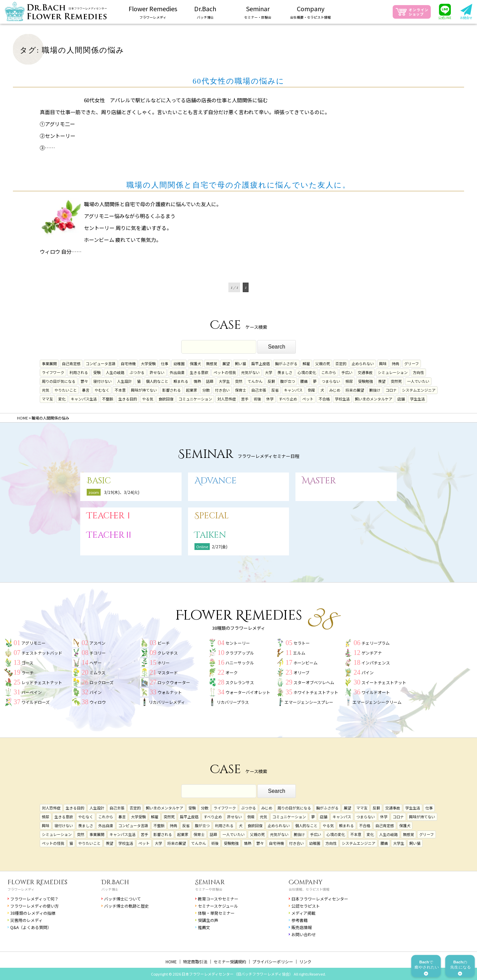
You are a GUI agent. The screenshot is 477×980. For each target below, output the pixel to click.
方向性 (418, 372)
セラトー (302, 643)
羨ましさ (285, 372)
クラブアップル (240, 653)
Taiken (210, 535)
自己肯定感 (71, 363)
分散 (206, 390)
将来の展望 (355, 390)
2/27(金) (220, 546)
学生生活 (418, 399)
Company (306, 882)
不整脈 (108, 399)
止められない (363, 363)
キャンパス (293, 390)
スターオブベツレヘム (314, 682)
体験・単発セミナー (216, 913)
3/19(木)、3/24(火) (122, 492)
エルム (299, 653)
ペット (308, 399)
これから (329, 372)
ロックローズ (101, 682)
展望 (226, 363)
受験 (97, 372)
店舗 (401, 399)
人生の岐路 (115, 372)
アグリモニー (33, 643)
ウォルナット (170, 692)
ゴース (27, 663)
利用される (79, 372)
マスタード (168, 672)
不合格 (324, 399)
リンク (305, 961)
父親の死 (323, 363)
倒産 (311, 390)
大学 (269, 372)
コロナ (391, 390)
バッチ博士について (122, 899)
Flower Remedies (37, 882)
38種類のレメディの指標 (33, 913)
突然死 (396, 381)
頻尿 (349, 381)
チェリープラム (376, 643)
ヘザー (96, 663)
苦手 (245, 399)
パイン (368, 672)
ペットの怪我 (225, 372)
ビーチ (164, 643)
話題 (210, 381)
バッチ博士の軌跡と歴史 (126, 906)
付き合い (222, 390)
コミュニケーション (195, 399)
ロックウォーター (174, 682)
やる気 (148, 399)
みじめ (335, 390)
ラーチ (28, 672)
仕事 (165, 363)
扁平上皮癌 (261, 363)
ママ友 (47, 399)
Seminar (210, 882)
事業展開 (49, 363)
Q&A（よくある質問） (31, 927)
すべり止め (288, 399)
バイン (96, 692)
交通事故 (365, 372)
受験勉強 (365, 381)
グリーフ (412, 363)
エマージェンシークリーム (377, 702)
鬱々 (84, 381)
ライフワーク (53, 372)
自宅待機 (128, 363)
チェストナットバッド (42, 653)
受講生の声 (208, 920)
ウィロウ (98, 702)
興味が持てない (144, 390)
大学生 (224, 381)
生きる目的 (128, 399)
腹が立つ (288, 381)
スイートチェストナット (384, 682)
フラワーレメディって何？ (34, 899)
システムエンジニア (419, 390)
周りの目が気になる (59, 381)
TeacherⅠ (110, 516)
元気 (46, 390)
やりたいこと (66, 390)
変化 (62, 399)
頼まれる (181, 381)
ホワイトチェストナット (316, 692)
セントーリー (238, 643)
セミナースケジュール (218, 906)
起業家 (192, 390)
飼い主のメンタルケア (374, 399)
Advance (216, 481)
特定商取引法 (195, 961)
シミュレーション (393, 372)
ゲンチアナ (372, 653)
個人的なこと (157, 381)
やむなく (102, 390)
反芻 (271, 381)
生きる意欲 (199, 372)
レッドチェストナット (42, 682)
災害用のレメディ (26, 920)
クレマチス (168, 653)
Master (319, 481)
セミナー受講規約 (230, 961)
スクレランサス (240, 682)
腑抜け (375, 390)
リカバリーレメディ (167, 702)
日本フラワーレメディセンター (320, 899)
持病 (395, 363)
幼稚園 (179, 363)
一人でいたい (418, 381)
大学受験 (148, 363)
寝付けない (103, 381)
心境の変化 (307, 372)
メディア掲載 (303, 913)
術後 (257, 399)
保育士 (241, 390)
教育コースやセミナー (218, 899)
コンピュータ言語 (101, 363)
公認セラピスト (306, 906)
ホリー (164, 663)
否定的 (341, 363)
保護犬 (195, 363)
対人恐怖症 (227, 399)
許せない (157, 372)
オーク (232, 672)
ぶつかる (137, 372)
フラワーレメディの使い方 (35, 906)
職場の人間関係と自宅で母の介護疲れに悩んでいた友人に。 (238, 185)
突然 (239, 381)
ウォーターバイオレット (248, 692)
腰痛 (304, 381)
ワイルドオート (376, 692)
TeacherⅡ (110, 535)
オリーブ (301, 672)
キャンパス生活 (84, 399)
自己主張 (259, 390)
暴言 (86, 390)
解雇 (306, 363)
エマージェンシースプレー (309, 702)
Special (212, 516)
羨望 (382, 381)
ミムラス (97, 672)
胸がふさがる (286, 363)
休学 (270, 399)
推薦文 (204, 927)
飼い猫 (241, 363)
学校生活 (342, 399)
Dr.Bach (115, 882)
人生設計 (124, 381)
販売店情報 (302, 927)
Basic (99, 481)
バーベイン (32, 692)
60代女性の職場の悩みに (239, 81)
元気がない (250, 372)
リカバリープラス (233, 702)
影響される (172, 390)
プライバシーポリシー (273, 961)
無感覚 (212, 363)
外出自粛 (177, 372)
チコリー (98, 653)
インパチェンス (376, 663)
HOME (171, 961)
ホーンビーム (305, 663)
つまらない (331, 381)
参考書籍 (300, 920)
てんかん (255, 381)
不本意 (120, 390)
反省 (275, 390)
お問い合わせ (304, 934)
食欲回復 (166, 399)
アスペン (97, 643)
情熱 (197, 381)
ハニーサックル (240, 663)
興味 (383, 363)
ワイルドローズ (36, 702)
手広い (347, 372)
